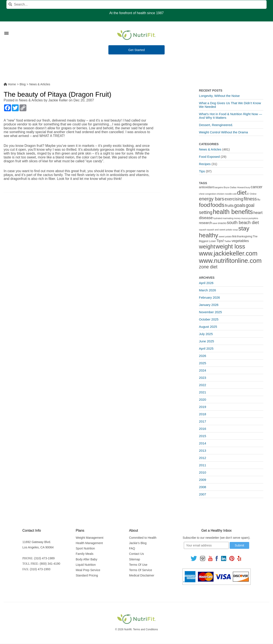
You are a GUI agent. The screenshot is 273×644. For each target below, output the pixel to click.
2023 (202, 378)
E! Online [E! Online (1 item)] (252, 194)
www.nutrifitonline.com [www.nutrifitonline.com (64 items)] (230, 261)
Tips (202, 171)
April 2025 (206, 348)
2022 (202, 385)
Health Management (89, 543)
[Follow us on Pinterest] (232, 558)
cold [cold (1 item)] (235, 194)
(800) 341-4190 (50, 564)
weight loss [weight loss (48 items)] (230, 246)
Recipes (205, 164)
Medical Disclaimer (142, 575)
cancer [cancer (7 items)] (256, 187)
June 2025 (206, 341)
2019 (202, 407)
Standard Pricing (87, 575)
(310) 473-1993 (40, 569)
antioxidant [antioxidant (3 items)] (206, 187)
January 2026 (209, 305)
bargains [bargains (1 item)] (219, 187)
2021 (202, 392)
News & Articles (31, 100)
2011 (202, 465)
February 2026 (209, 297)
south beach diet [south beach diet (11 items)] (243, 223)
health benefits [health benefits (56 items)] (233, 212)
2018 (202, 414)
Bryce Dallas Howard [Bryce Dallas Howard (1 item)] (234, 187)
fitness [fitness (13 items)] (250, 199)
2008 (202, 487)
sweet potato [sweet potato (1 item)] (225, 236)
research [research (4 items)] (206, 223)
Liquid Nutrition (86, 565)
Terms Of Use (138, 565)
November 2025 (210, 312)
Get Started (137, 50)
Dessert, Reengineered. (216, 125)
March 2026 (207, 290)
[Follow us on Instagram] (203, 558)
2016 (202, 429)
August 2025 (208, 327)
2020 (202, 399)
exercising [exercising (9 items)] (234, 199)
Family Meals (85, 554)
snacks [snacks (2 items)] (222, 223)
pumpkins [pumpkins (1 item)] (253, 218)
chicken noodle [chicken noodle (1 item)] (224, 194)
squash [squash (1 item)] (203, 230)
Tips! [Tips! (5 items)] (220, 241)
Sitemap (134, 559)
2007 (202, 494)
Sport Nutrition (85, 548)
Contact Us (136, 554)
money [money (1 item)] (237, 218)
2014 (202, 443)
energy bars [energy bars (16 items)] (212, 199)
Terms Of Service (140, 570)
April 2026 (206, 283)
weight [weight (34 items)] (207, 247)
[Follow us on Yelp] (239, 558)
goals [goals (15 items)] (240, 205)
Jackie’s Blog (138, 543)
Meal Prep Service (88, 570)
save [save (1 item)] (215, 223)
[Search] (136, 5)
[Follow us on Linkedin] (224, 558)
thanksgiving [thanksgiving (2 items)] (245, 236)
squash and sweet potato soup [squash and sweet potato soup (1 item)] (222, 230)
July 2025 (206, 334)
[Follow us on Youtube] (210, 558)
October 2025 (209, 319)
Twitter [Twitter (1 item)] (228, 241)
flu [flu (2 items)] (259, 199)
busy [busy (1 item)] (248, 187)
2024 (202, 370)
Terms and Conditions (146, 629)
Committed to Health (143, 538)
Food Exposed (209, 157)
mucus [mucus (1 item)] (245, 218)
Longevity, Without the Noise (219, 96)
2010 (202, 472)
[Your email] (206, 545)
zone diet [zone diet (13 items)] (208, 267)
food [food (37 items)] (205, 205)
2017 (202, 421)
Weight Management (90, 538)
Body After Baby (86, 559)
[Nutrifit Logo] (136, 35)
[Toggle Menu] (6, 28)
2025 (202, 363)
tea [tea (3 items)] (234, 236)
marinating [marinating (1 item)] (228, 218)
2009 (202, 480)
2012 (202, 458)
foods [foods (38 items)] (218, 205)
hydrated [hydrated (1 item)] (218, 218)
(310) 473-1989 (44, 558)
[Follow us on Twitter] (194, 558)
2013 (202, 451)
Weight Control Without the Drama (223, 132)
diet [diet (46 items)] (242, 193)
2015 (202, 436)
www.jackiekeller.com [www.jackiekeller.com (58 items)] (228, 253)
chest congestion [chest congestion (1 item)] (208, 194)
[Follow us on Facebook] (217, 558)
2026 (202, 356)
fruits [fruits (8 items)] (229, 205)
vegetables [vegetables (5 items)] (240, 241)
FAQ (132, 548)
